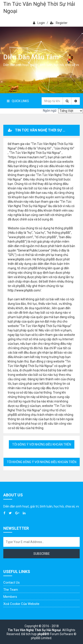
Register (59, 23)
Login (39, 23)
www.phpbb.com (19, 259)
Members (10, 597)
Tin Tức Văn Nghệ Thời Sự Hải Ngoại (39, 8)
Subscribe (42, 554)
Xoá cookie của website (21, 604)
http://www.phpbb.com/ (24, 290)
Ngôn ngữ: (50, 111)
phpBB (42, 634)
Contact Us (12, 583)
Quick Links (18, 101)
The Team (11, 590)
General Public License (34, 250)
